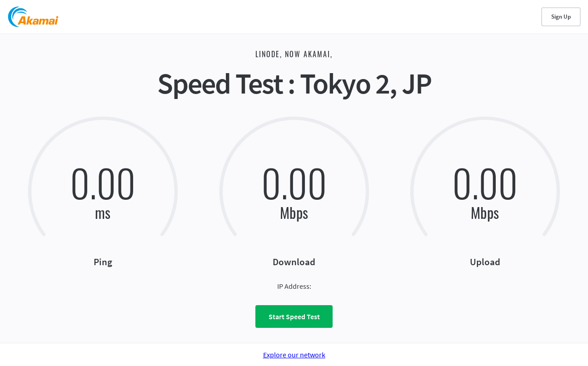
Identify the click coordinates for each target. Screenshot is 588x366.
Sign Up (561, 17)
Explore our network (294, 355)
